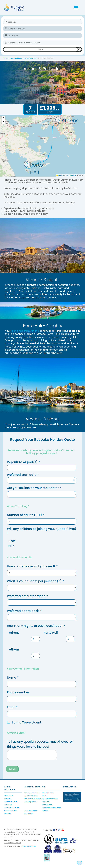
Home (5, 58)
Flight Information (31, 796)
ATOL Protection (10, 810)
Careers (7, 813)
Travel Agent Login (29, 846)
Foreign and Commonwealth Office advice (52, 808)
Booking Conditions (32, 793)
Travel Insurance (31, 811)
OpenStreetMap (71, 175)
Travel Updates (30, 802)
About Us (8, 798)
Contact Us (9, 795)
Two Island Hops (31, 58)
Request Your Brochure (33, 799)
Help (44, 796)
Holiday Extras (48, 793)
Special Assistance (50, 799)
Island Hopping (16, 58)
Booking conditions (12, 807)
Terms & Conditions (12, 840)
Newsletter (28, 814)
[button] (3, 118)
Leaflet (60, 175)
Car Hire (46, 802)
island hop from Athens (25, 331)
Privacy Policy (26, 840)
